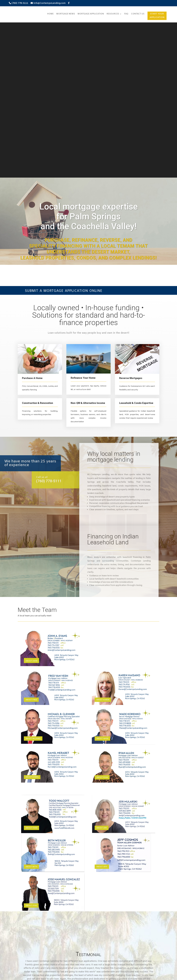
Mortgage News (66, 14)
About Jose (31, 750)
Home (50, 14)
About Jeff (102, 712)
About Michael (33, 583)
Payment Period (34, 947)
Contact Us (138, 14)
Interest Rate (32, 933)
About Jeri (102, 673)
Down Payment (33, 926)
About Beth (31, 712)
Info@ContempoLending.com (50, 3)
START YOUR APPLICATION (157, 16)
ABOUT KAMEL (32, 622)
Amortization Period (36, 940)
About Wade (102, 583)
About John (31, 506)
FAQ (126, 14)
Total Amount (33, 919)
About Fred (31, 545)
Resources (113, 14)
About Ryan (102, 622)
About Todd (31, 673)
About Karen (103, 545)
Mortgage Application (91, 14)
